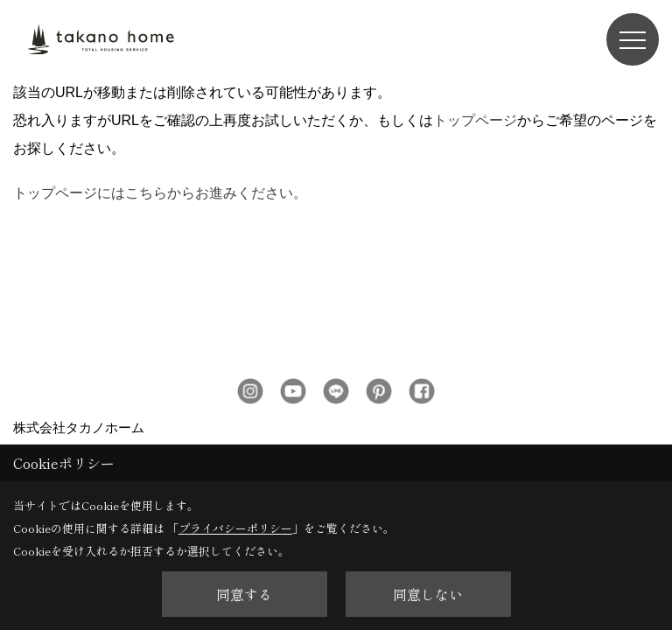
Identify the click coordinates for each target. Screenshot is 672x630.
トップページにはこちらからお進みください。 (160, 114)
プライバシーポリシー (235, 528)
